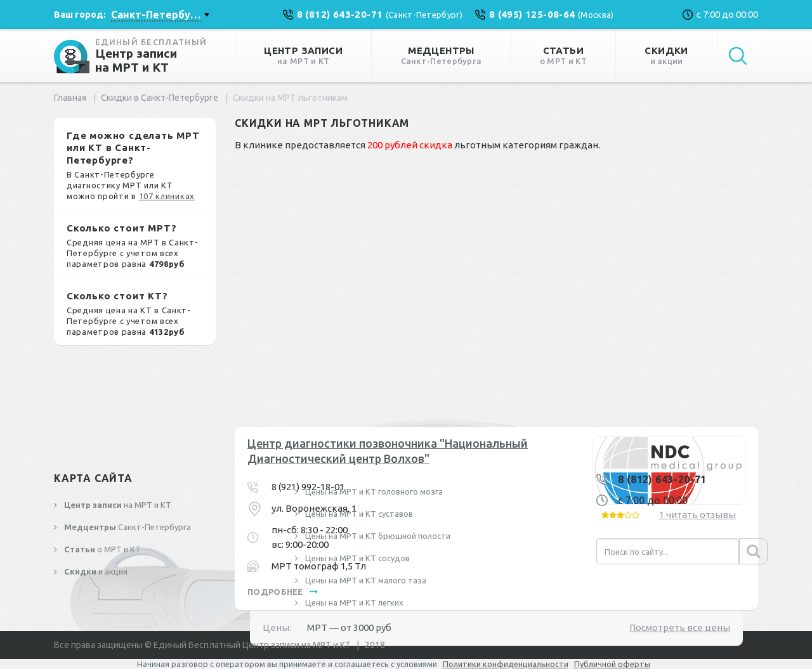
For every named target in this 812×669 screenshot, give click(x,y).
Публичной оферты (612, 664)
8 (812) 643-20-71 (662, 479)
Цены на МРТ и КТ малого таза (365, 580)
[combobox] (160, 15)
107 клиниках (167, 196)
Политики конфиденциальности (506, 664)
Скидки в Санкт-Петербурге (160, 98)
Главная (70, 98)
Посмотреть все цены (680, 627)
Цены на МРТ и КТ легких (353, 602)
